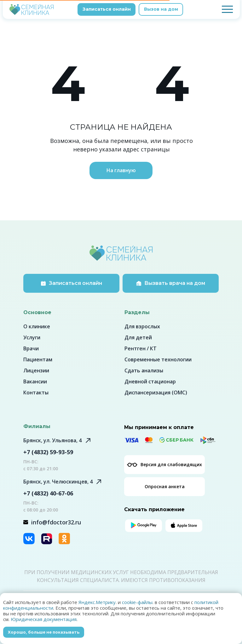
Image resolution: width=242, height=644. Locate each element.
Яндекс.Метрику (97, 602)
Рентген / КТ (141, 348)
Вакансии (35, 381)
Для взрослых (142, 326)
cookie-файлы (137, 602)
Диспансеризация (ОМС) (156, 393)
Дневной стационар (150, 381)
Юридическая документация (44, 619)
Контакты (36, 393)
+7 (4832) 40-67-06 (48, 493)
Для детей (138, 337)
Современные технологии (158, 359)
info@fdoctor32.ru (56, 522)
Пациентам (38, 359)
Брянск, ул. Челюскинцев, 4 (58, 482)
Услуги (32, 337)
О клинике (37, 326)
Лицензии (36, 370)
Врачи (31, 348)
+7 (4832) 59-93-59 (48, 452)
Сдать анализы (144, 370)
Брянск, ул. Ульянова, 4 (52, 440)
